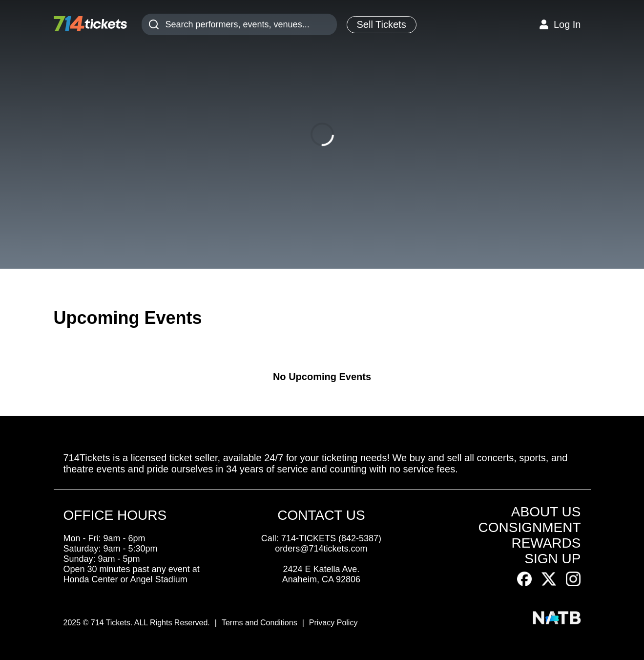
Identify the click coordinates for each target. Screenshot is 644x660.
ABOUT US (546, 512)
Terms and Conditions (260, 623)
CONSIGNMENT (529, 527)
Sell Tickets (382, 24)
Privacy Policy (333, 623)
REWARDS (546, 543)
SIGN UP (552, 559)
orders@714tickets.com (321, 549)
